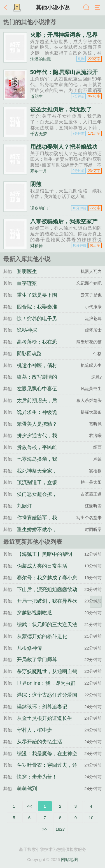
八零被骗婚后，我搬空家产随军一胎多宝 (64, 224)
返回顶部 (96, 602)
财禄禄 (37, 246)
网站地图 (69, 859)
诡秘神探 (27, 330)
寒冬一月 (39, 171)
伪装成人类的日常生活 (42, 566)
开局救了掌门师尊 (37, 660)
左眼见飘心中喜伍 (37, 389)
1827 (60, 829)
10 (91, 818)
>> (45, 829)
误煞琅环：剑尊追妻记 (42, 707)
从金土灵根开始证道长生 (45, 718)
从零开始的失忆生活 (39, 742)
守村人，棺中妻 (34, 730)
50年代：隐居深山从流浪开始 (64, 75)
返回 (7, 8)
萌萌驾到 (27, 789)
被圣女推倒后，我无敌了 (61, 109)
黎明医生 (27, 271)
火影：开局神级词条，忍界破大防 (64, 38)
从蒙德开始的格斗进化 (42, 636)
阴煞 (36, 184)
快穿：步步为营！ (37, 777)
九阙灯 (24, 506)
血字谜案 (27, 283)
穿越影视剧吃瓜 (34, 613)
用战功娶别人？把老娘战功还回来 (64, 149)
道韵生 (37, 96)
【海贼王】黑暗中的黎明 (45, 554)
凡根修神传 (29, 648)
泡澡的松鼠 (41, 59)
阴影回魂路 (29, 354)
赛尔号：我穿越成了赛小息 (47, 578)
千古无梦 (39, 134)
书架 (17, 8)
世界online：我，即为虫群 (46, 683)
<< (29, 806)
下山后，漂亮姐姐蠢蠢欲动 (47, 590)
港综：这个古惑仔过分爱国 (47, 695)
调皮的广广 (41, 208)
